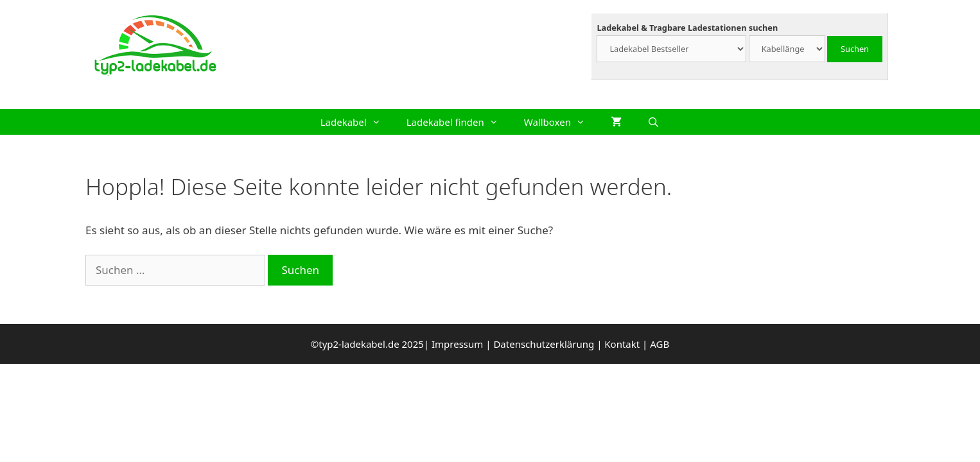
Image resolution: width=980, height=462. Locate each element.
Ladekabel (357, 122)
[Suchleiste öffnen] (653, 122)
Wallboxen (561, 122)
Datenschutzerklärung (544, 344)
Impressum (457, 344)
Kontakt (622, 344)
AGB (660, 344)
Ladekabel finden (459, 122)
